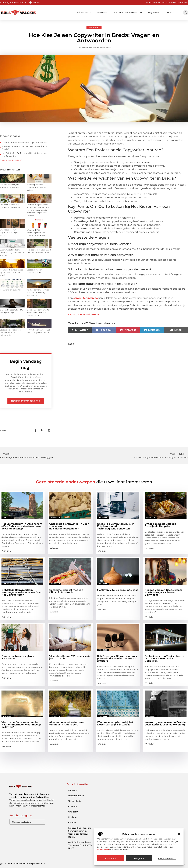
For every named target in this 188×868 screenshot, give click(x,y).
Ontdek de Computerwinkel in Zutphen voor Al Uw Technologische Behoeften (116, 526)
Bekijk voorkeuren (167, 858)
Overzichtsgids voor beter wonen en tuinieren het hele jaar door (38, 312)
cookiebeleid (103, 850)
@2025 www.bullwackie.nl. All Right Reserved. (23, 864)
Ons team (73, 812)
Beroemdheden (76, 796)
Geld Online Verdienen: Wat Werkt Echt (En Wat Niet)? (80, 845)
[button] (179, 834)
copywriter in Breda (86, 298)
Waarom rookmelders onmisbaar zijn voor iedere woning (12, 252)
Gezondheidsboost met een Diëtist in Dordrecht (66, 591)
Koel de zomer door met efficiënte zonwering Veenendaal (38, 292)
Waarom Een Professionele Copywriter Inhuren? (25, 142)
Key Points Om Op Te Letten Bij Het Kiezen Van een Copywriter (25, 154)
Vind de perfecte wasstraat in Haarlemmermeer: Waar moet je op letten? (22, 725)
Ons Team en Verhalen (128, 13)
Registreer (154, 12)
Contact (170, 12)
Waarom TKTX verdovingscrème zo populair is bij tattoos (36, 233)
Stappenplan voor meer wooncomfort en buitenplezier (11, 332)
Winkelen (94, 27)
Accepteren (111, 858)
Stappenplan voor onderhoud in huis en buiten (36, 187)
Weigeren (139, 858)
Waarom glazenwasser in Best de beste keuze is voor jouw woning (165, 723)
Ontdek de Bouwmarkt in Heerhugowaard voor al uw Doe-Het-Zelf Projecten (21, 592)
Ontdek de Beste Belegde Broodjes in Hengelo (160, 525)
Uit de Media (84, 12)
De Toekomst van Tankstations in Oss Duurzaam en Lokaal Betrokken (165, 659)
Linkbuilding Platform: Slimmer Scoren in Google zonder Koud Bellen (80, 832)
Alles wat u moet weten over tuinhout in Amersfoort (67, 723)
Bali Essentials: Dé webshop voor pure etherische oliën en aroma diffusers (117, 659)
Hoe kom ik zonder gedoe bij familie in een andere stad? (12, 272)
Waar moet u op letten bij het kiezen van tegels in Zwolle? (115, 723)
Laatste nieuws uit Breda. (84, 315)
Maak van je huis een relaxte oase (118, 590)
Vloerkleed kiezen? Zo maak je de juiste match (70, 657)
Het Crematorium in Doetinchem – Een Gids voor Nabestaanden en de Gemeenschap (22, 526)
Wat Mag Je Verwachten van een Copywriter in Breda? (24, 148)
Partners (102, 12)
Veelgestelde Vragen (12, 160)
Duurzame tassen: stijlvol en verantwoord (19, 657)
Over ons (73, 806)
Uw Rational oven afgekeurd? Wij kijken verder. (10, 232)
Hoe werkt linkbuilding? (11, 290)
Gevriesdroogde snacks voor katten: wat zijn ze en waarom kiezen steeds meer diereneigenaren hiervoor (38, 210)
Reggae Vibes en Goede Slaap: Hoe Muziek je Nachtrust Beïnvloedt (163, 592)
